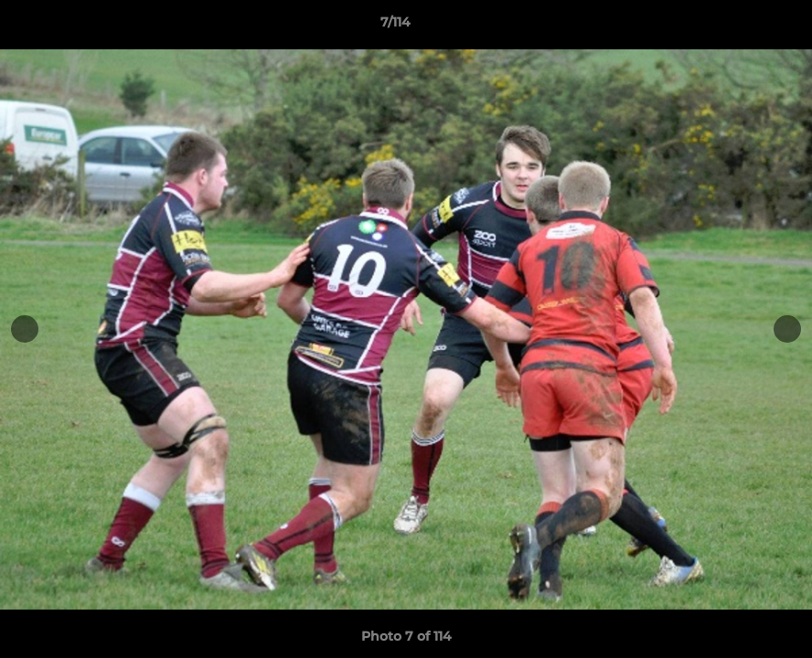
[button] (735, 27)
